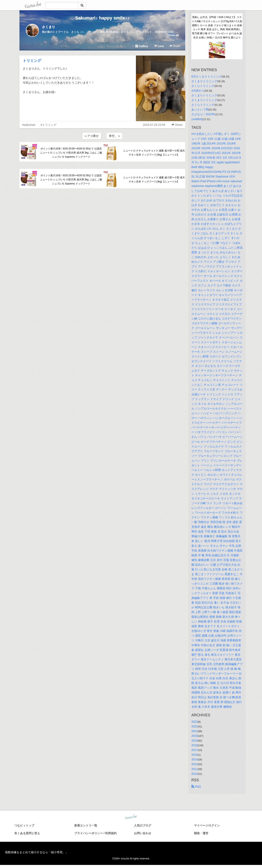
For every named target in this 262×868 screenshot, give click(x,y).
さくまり (49, 27)
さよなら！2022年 (203, 114)
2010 (195, 774)
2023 (195, 722)
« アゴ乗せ (92, 136)
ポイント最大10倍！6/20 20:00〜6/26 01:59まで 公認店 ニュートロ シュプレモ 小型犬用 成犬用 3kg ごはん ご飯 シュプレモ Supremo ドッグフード (71, 153)
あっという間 (200, 109)
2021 (195, 731)
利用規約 (111, 833)
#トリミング (49, 125)
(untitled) (197, 119)
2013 (195, 764)
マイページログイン (207, 825)
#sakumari (29, 125)
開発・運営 (201, 833)
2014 (195, 759)
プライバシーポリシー (89, 833)
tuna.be (131, 817)
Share (175, 46)
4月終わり (198, 91)
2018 (195, 745)
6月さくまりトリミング (207, 76)
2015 (195, 755)
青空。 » (114, 136)
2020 (195, 736)
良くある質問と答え (27, 833)
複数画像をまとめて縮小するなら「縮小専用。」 (37, 852)
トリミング (32, 61)
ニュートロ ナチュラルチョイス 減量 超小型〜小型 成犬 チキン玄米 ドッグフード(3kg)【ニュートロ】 (154, 153)
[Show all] (173, 35)
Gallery (142, 46)
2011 (195, 769)
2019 (195, 741)
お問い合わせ (143, 833)
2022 (195, 726)
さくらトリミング (203, 86)
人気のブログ (143, 825)
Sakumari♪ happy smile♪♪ (102, 18)
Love (159, 46)
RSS (196, 787)
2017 (195, 750)
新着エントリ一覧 (86, 825)
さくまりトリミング (204, 81)
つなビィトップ (24, 825)
